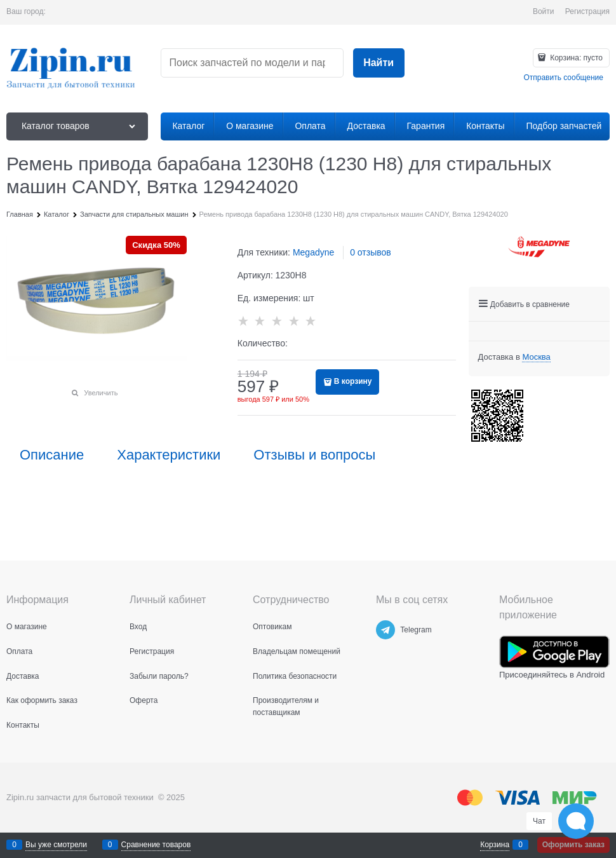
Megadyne (313, 252)
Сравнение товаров (156, 845)
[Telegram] (385, 630)
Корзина (495, 845)
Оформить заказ (573, 845)
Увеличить (101, 393)
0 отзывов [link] (371, 252)
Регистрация (587, 11)
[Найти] (379, 63)
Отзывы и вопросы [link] (314, 455)
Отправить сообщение (563, 78)
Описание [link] (52, 455)
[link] (536, 357)
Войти (544, 11)
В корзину (353, 381)
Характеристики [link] (169, 455)
